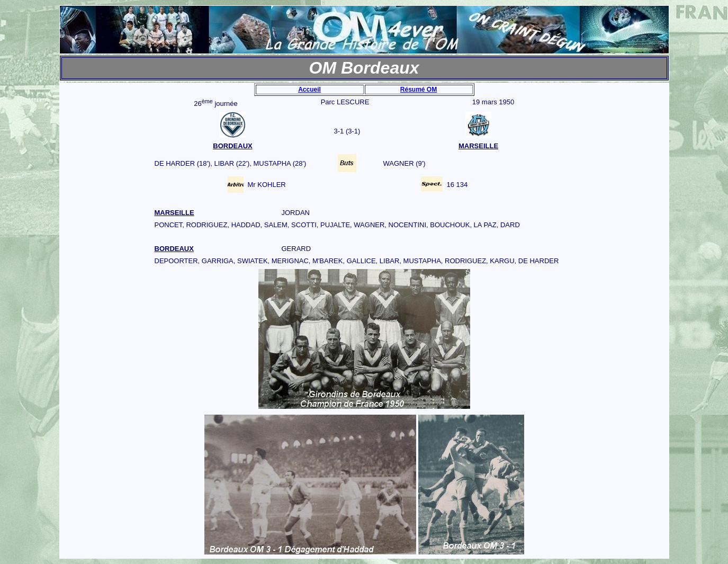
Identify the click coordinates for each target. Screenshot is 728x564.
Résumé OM (419, 89)
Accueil (309, 89)
